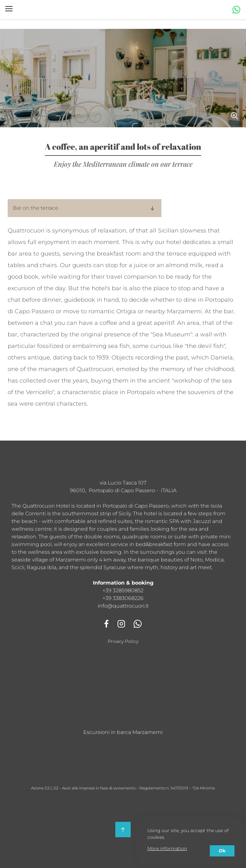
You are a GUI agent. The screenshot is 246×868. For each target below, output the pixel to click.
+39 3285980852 (123, 590)
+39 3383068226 (123, 598)
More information (167, 848)
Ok (222, 851)
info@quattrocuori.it (123, 606)
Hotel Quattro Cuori (55, 10)
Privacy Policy (123, 641)
